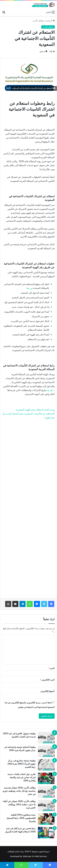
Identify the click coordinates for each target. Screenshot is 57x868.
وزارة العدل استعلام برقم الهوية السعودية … (34, 410)
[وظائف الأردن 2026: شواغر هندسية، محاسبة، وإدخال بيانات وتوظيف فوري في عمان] (46, 792)
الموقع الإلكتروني (47, 691)
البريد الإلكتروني (47, 680)
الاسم (52, 668)
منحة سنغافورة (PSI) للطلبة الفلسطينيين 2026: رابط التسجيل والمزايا (21, 818)
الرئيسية (50, 21)
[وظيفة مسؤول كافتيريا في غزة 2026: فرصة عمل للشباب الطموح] (46, 738)
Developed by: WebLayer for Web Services (28, 856)
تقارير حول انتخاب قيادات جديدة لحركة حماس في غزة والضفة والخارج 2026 (22, 777)
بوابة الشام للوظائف (16, 851)
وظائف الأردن (38, 21)
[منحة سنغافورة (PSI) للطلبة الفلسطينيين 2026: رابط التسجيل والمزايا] (46, 819)
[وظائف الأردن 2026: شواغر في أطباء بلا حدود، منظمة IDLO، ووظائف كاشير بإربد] (46, 805)
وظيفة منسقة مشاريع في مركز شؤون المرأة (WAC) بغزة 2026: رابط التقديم (21, 764)
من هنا (30, 288)
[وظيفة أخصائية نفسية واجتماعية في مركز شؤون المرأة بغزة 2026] (46, 751)
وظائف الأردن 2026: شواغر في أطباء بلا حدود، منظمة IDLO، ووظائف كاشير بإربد (19, 804)
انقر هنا (50, 390)
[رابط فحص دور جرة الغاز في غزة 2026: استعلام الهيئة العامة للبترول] (46, 833)
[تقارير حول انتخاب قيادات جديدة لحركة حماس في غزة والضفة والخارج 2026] (46, 778)
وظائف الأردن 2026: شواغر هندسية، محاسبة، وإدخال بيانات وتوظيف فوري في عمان (19, 791)
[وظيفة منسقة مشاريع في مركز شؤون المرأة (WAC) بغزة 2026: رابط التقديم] (46, 765)
